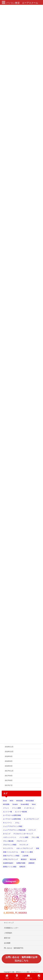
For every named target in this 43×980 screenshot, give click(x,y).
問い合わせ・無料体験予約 (14, 948)
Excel (5, 801)
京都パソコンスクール (10, 852)
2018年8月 (9, 761)
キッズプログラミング (31, 819)
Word (34, 804)
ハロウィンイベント (10, 837)
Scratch (15, 804)
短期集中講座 (21, 863)
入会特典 (25, 856)
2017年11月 (9, 771)
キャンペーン (7, 823)
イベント (6, 808)
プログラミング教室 (10, 845)
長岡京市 (22, 867)
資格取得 (31, 863)
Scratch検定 (25, 804)
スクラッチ (32, 830)
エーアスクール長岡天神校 (12, 815)
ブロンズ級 (35, 837)
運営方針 (7, 938)
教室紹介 (24, 859)
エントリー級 (7, 812)
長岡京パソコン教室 (10, 867)
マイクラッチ (24, 845)
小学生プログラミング (10, 859)
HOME (7, 977)
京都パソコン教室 (27, 852)
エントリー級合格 (21, 812)
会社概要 (7, 943)
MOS (11, 801)
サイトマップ (9, 923)
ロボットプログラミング (25, 848)
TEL (39, 977)
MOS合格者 (30, 801)
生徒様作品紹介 (8, 863)
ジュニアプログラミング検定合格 (14, 830)
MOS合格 (19, 801)
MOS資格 (6, 804)
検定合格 (33, 859)
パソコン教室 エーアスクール (22, 3)
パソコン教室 (24, 837)
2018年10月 (9, 752)
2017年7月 (9, 785)
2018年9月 (9, 756)
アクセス (17, 977)
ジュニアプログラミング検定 (13, 826)
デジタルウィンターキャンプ (23, 834)
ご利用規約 (8, 933)
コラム (17, 823)
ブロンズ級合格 (8, 841)
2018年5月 (9, 766)
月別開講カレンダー (11, 928)
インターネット (29, 808)
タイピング (7, 834)
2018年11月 (9, 747)
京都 (37, 848)
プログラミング (22, 841)
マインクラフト (8, 848)
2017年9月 (9, 776)
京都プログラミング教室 (11, 856)
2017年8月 (9, 780)
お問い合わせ (29, 977)
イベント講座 (16, 808)
